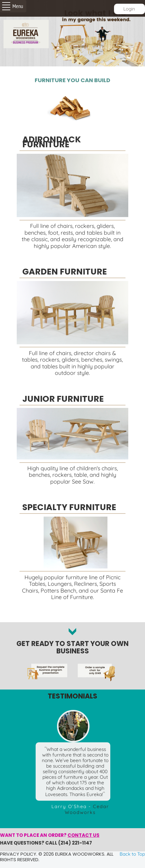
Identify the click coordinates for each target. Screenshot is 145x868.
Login (129, 9)
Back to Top (132, 854)
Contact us (83, 835)
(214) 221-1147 (75, 843)
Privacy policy (18, 854)
